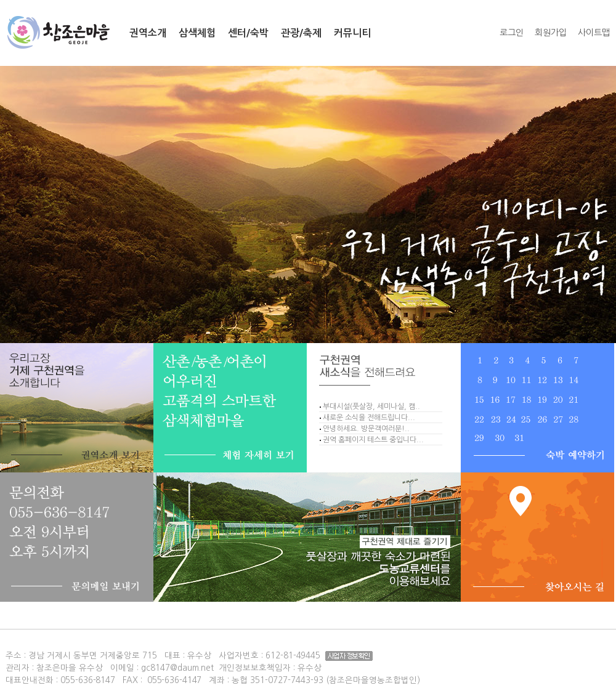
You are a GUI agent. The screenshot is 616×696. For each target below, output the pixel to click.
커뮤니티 (352, 33)
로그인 (512, 33)
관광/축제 (301, 33)
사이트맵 (594, 33)
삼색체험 (197, 33)
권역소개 (148, 33)
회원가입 (551, 33)
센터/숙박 (248, 33)
